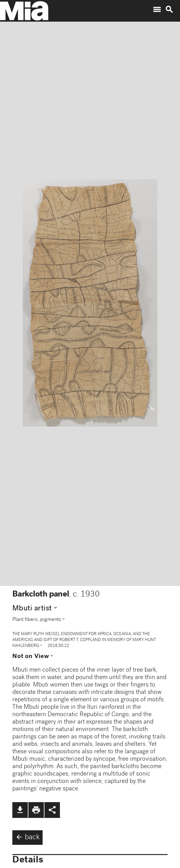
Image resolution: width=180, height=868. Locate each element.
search (169, 10)
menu (157, 10)
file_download (20, 810)
